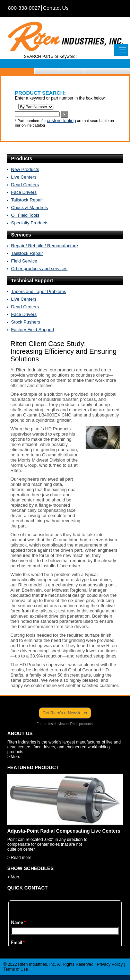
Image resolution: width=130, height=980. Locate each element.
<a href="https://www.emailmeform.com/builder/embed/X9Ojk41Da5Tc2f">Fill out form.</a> (65, 920)
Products (22, 158)
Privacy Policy (110, 964)
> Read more (19, 858)
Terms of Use (16, 969)
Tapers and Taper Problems (39, 291)
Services (21, 235)
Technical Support (32, 281)
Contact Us (55, 8)
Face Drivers (24, 192)
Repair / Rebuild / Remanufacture (45, 246)
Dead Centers (25, 185)
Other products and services (39, 269)
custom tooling (61, 121)
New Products (25, 169)
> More (14, 757)
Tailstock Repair (27, 200)
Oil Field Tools (25, 215)
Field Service (24, 261)
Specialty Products (30, 223)
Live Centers (24, 177)
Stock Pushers (26, 322)
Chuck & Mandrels (29, 208)
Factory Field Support (33, 330)
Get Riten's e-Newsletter (65, 713)
